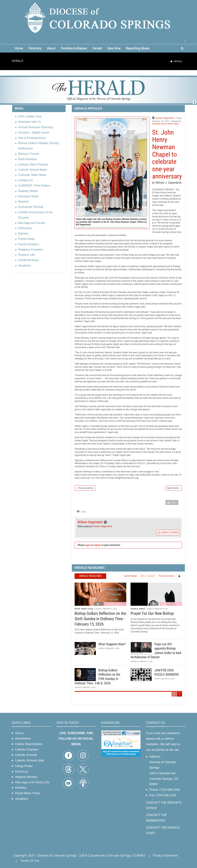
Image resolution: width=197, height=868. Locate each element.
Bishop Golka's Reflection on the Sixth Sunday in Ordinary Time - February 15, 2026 (100, 619)
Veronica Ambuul (138, 609)
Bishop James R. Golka (84, 609)
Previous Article (86, 488)
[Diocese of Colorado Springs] (99, 17)
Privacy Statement (165, 855)
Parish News (173, 124)
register (97, 545)
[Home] (171, 61)
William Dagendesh (165, 118)
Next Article (173, 488)
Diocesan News (159, 124)
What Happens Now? (112, 644)
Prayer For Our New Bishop (152, 613)
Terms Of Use (30, 861)
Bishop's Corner (115, 604)
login (88, 545)
